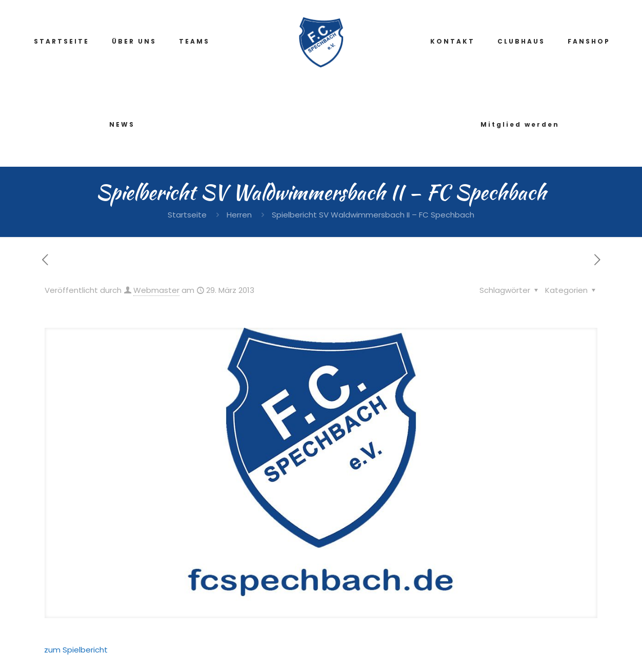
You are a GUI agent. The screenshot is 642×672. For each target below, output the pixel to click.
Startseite (187, 215)
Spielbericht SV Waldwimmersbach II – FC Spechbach (373, 215)
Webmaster (156, 290)
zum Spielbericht (76, 650)
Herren (239, 215)
